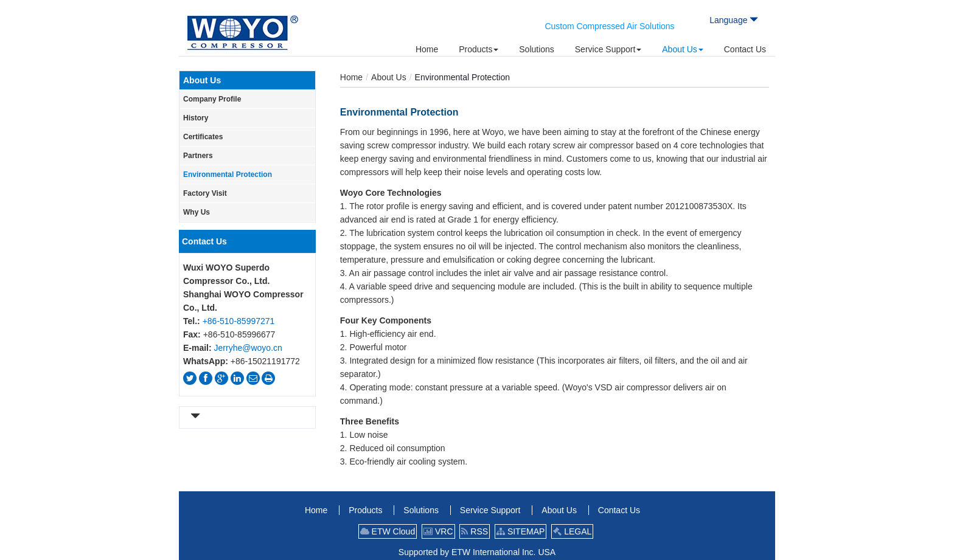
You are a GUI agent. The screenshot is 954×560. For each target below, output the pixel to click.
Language (734, 20)
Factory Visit (205, 193)
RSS (475, 531)
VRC (438, 531)
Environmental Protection (228, 175)
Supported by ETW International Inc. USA (477, 552)
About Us (389, 77)
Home (351, 77)
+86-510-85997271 (239, 321)
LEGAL (572, 531)
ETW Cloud (388, 531)
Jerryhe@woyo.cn (248, 348)
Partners (198, 156)
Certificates (203, 137)
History (196, 118)
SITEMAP (521, 531)
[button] (479, 49)
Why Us (197, 212)
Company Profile (212, 99)
